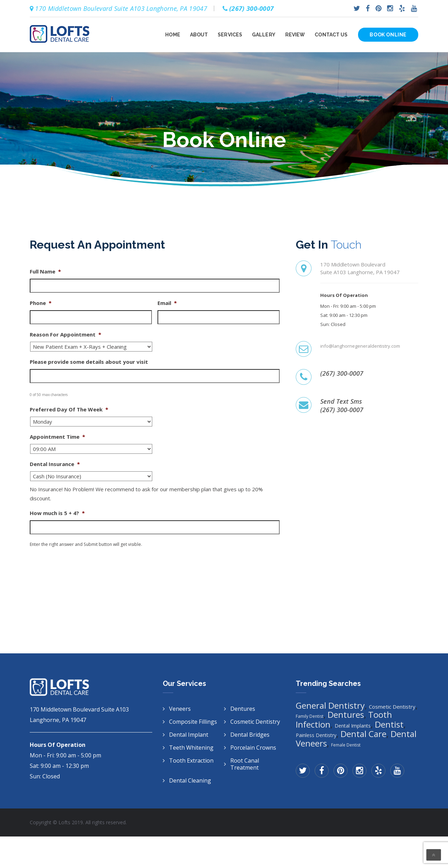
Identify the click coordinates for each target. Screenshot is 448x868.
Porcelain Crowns (253, 748)
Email (167, 303)
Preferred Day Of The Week (69, 409)
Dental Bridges (250, 735)
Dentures (243, 709)
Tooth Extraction (191, 761)
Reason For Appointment (65, 335)
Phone (41, 303)
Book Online (388, 35)
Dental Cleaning (190, 780)
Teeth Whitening (191, 748)
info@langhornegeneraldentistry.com (360, 346)
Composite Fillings (193, 722)
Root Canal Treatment (245, 764)
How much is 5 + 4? (57, 513)
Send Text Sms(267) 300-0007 (342, 405)
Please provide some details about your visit (89, 362)
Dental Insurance (55, 464)
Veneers (180, 709)
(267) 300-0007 (342, 373)
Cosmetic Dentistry (255, 722)
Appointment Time (57, 437)
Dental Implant (189, 735)
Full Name (45, 272)
